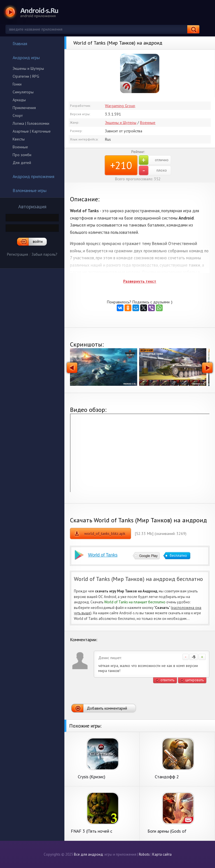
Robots (144, 854)
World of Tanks (103, 555)
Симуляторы (23, 92)
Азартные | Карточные (32, 131)
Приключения (24, 108)
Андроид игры (23, 57)
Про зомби (22, 155)
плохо (153, 170)
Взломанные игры (26, 190)
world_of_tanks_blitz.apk (105, 534)
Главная (16, 43)
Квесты (19, 139)
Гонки (17, 84)
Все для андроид (88, 854)
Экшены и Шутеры (28, 68)
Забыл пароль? (45, 254)
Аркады (19, 100)
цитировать (195, 680)
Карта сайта (162, 854)
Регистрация (17, 254)
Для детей (22, 163)
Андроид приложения (30, 176)
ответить (167, 680)
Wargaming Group (120, 106)
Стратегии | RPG (26, 76)
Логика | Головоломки (31, 123)
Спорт (18, 116)
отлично (154, 160)
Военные (20, 147)
